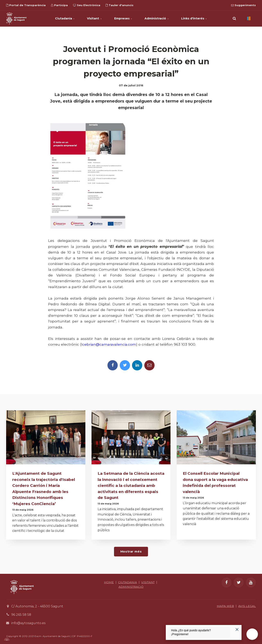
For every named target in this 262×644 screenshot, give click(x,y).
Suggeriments (243, 5)
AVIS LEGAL (247, 605)
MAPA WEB (225, 605)
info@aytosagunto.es (29, 622)
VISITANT (148, 582)
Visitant (94, 18)
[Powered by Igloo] (6, 638)
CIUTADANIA (127, 582)
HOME (109, 582)
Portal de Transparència (26, 5)
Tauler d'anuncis (120, 5)
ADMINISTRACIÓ (131, 586)
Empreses (123, 18)
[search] (234, 18)
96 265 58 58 (21, 614)
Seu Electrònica (87, 5)
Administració (157, 18)
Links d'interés (194, 18)
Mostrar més (131, 551)
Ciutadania (65, 18)
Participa (59, 5)
